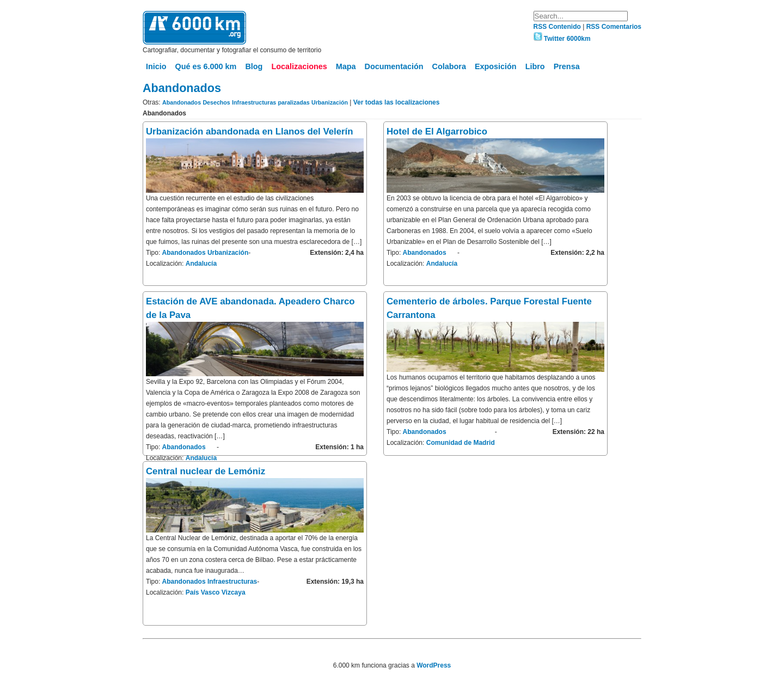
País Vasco (203, 592)
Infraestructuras (254, 102)
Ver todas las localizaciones (397, 102)
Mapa (346, 66)
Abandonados (182, 102)
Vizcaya (234, 592)
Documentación (394, 66)
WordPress (434, 665)
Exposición (496, 66)
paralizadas (294, 102)
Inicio (156, 66)
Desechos (216, 102)
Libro (535, 66)
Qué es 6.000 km (206, 66)
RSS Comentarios (614, 27)
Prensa (567, 66)
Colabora (449, 66)
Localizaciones (299, 66)
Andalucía (201, 264)
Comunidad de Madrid (461, 443)
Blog (254, 66)
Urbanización (330, 102)
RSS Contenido (558, 27)
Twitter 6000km (562, 39)
